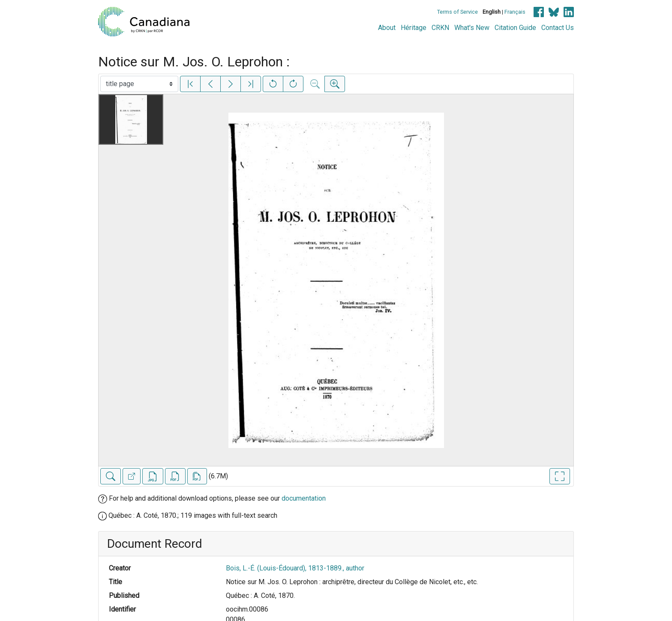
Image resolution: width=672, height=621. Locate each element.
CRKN (440, 28)
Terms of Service (457, 12)
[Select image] (139, 84)
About (387, 28)
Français (515, 12)
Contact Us (558, 28)
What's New (472, 28)
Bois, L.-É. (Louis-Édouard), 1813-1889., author (295, 568)
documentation (304, 498)
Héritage (414, 28)
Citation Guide (515, 28)
